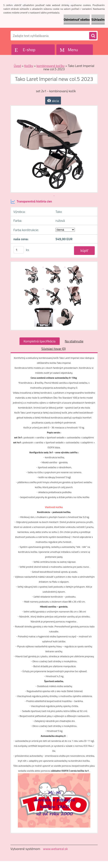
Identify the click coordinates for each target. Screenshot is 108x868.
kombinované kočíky (51, 66)
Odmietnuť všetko (77, 19)
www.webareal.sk (55, 849)
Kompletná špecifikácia (40, 341)
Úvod (17, 66)
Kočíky (29, 66)
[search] (93, 36)
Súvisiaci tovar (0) (53, 349)
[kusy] (19, 250)
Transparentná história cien (31, 201)
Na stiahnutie (74, 341)
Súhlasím (98, 19)
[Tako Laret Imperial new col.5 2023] (33, 265)
